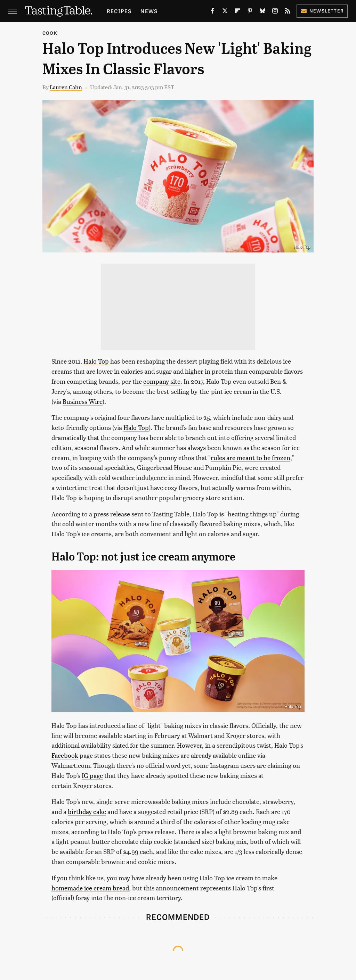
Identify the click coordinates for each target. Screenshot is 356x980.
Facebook (65, 755)
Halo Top (96, 361)
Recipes (119, 11)
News (149, 11)
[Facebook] (212, 12)
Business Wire (83, 401)
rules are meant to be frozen (250, 458)
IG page (92, 775)
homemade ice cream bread (90, 888)
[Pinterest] (250, 12)
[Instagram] (275, 12)
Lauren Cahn (66, 87)
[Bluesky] (262, 12)
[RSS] (288, 12)
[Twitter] (225, 12)
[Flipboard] (237, 12)
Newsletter (322, 11)
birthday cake (87, 811)
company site (162, 381)
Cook (50, 33)
